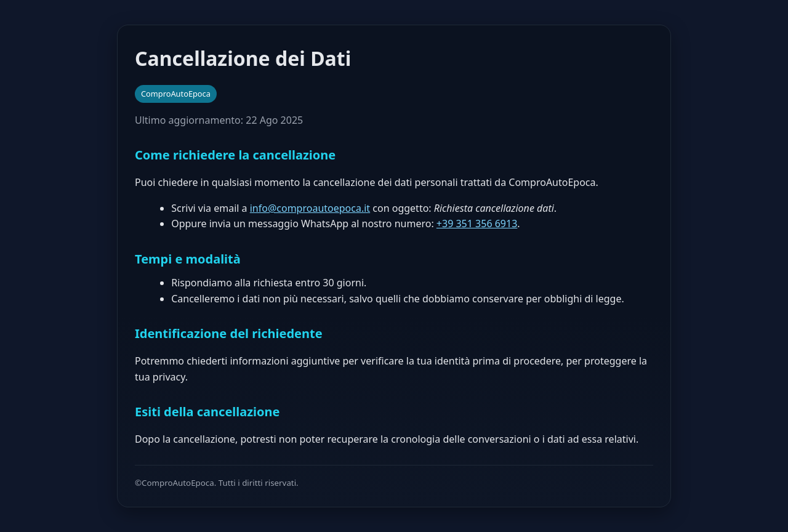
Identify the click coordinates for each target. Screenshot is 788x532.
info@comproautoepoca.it (310, 208)
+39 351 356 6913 (477, 224)
